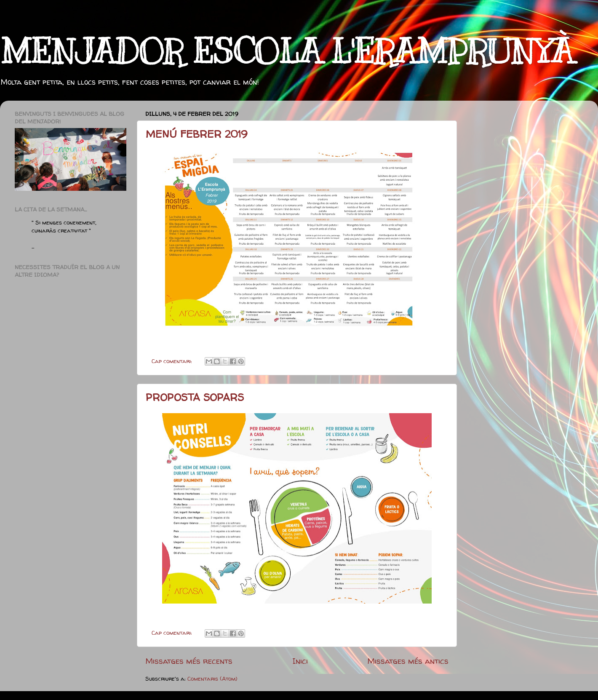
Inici (300, 661)
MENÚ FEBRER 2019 (196, 134)
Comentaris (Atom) (212, 679)
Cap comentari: (173, 361)
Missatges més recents (189, 661)
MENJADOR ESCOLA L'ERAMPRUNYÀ (287, 52)
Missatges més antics (408, 661)
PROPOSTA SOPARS (195, 397)
